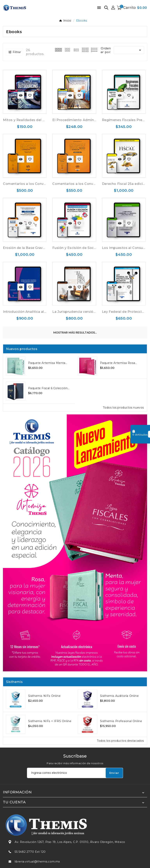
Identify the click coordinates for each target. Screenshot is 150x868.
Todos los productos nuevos (123, 408)
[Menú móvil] (99, 8)
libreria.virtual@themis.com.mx (37, 862)
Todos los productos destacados (120, 741)
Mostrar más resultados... (75, 333)
